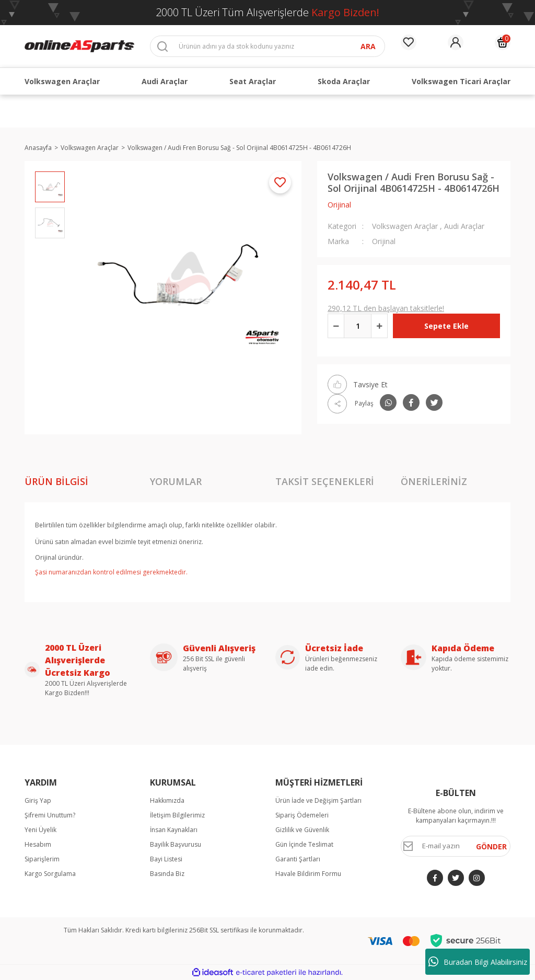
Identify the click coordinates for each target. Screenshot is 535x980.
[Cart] (503, 42)
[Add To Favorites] (280, 182)
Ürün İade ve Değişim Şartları (318, 800)
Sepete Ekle (446, 326)
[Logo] (79, 46)
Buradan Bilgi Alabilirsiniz (478, 962)
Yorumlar (176, 481)
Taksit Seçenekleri (325, 481)
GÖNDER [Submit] (491, 846)
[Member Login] (456, 42)
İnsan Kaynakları (174, 830)
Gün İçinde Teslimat (304, 844)
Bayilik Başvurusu (176, 844)
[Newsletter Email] (456, 846)
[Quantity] (358, 326)
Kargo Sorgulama (50, 874)
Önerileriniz (434, 481)
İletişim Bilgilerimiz (177, 815)
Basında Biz (167, 874)
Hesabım (38, 844)
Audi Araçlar (464, 226)
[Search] (267, 46)
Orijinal (339, 205)
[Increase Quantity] (379, 326)
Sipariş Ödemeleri (302, 815)
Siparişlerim (42, 859)
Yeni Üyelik (40, 830)
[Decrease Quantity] (336, 326)
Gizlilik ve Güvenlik (302, 830)
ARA (368, 46)
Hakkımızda (167, 800)
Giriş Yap (38, 800)
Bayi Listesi (166, 859)
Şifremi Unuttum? (50, 815)
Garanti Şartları (298, 859)
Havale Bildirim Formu (308, 874)
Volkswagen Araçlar (405, 226)
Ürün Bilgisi (56, 481)
